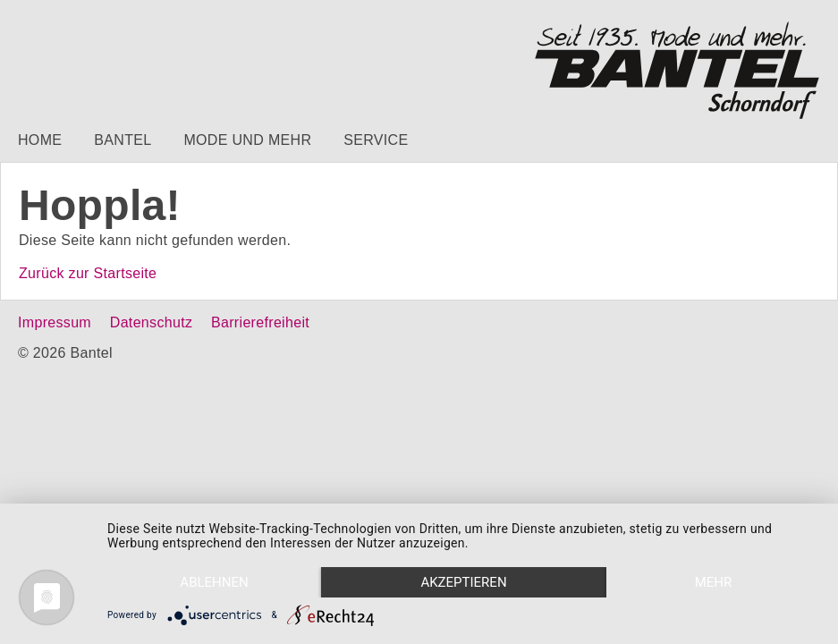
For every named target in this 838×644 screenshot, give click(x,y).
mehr (714, 582)
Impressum (55, 322)
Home (40, 140)
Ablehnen (214, 582)
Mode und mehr (247, 140)
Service (376, 140)
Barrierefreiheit (260, 322)
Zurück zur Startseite (88, 273)
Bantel (123, 140)
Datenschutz (151, 322)
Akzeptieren (463, 582)
